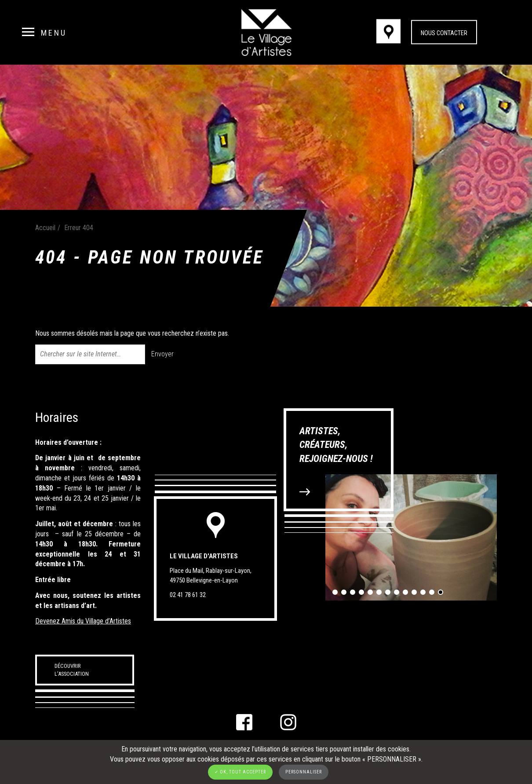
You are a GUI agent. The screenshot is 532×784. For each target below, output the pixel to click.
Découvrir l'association (72, 670)
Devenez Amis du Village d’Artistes (83, 621)
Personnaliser (304, 772)
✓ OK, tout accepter (240, 772)
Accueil (45, 228)
